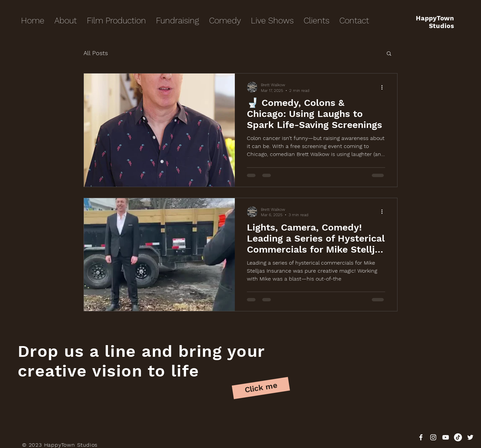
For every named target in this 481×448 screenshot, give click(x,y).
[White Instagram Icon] (433, 437)
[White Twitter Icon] (470, 437)
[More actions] (384, 87)
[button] (389, 54)
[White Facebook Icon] (421, 437)
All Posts (96, 53)
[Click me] (261, 388)
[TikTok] (458, 437)
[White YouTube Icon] (446, 437)
